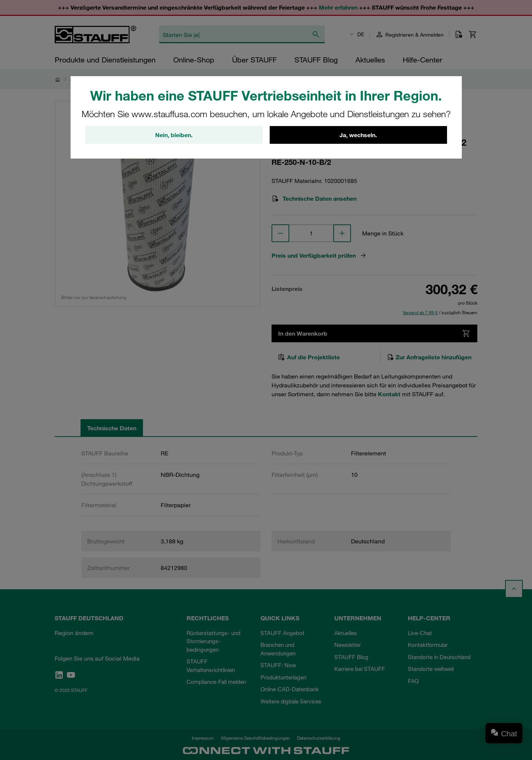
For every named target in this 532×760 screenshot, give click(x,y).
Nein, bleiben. (174, 135)
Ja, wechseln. (358, 135)
